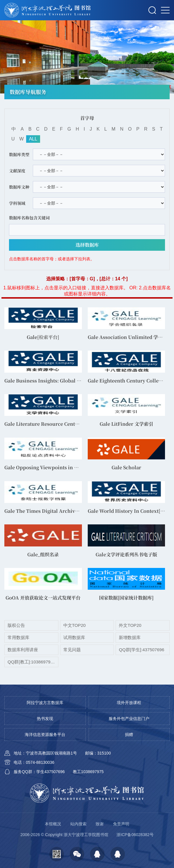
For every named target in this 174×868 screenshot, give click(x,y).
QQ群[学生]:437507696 (141, 650)
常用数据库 (18, 637)
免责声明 (121, 824)
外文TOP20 (130, 625)
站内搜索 (78, 824)
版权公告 (16, 625)
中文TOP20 (75, 625)
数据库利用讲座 (23, 650)
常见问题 (72, 650)
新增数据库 (130, 637)
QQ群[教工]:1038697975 (31, 662)
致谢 (100, 824)
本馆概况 (53, 824)
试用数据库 (74, 637)
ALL (33, 139)
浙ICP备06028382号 (135, 835)
